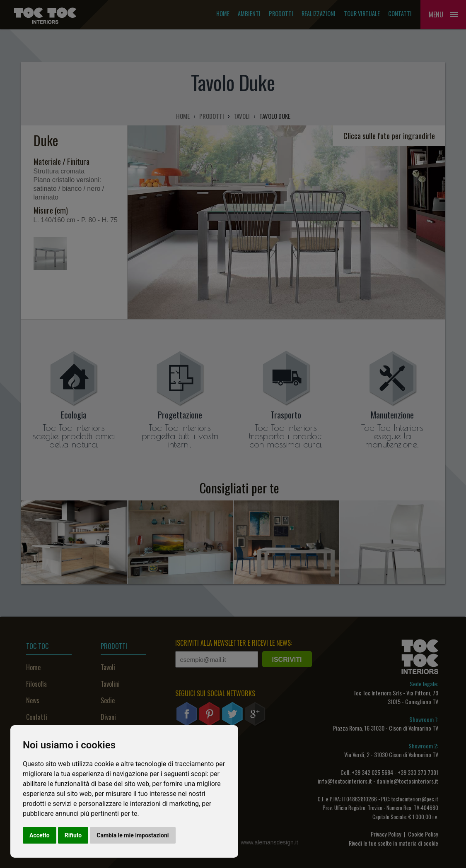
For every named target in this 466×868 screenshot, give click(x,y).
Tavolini (110, 684)
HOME (183, 116)
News (33, 700)
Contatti (400, 13)
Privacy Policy (386, 834)
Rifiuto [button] (73, 835)
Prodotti (281, 13)
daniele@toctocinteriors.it (407, 781)
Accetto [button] (40, 835)
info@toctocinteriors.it (345, 781)
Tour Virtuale (362, 13)
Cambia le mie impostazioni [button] (133, 835)
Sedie (108, 700)
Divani (108, 717)
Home (223, 13)
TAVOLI (242, 116)
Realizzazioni (319, 13)
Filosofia (36, 684)
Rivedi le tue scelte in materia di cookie (394, 843)
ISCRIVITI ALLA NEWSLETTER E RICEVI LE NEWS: (234, 643)
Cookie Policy (423, 834)
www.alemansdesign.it (269, 842)
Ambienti (249, 13)
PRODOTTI (212, 116)
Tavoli (108, 667)
